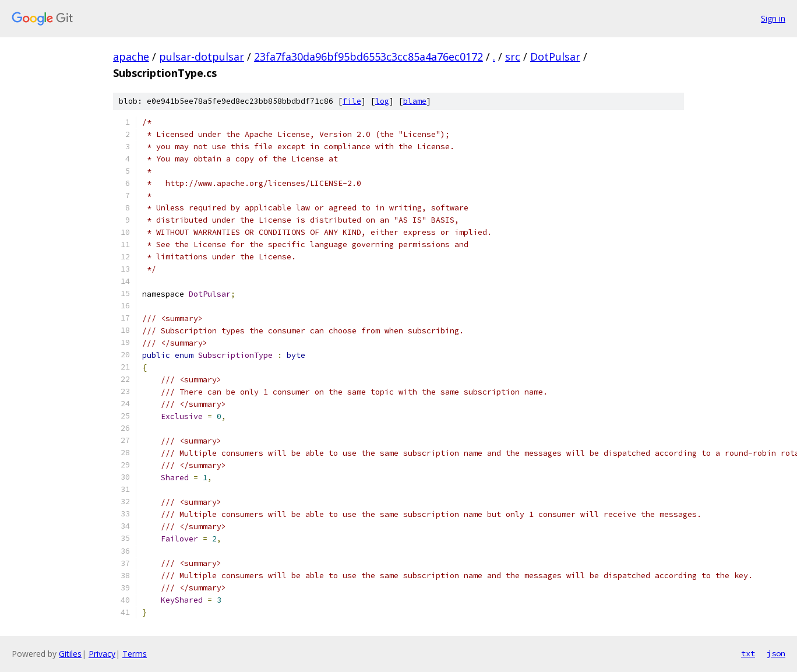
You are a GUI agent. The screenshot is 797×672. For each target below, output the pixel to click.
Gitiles (70, 654)
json (776, 653)
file (352, 101)
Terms (135, 654)
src (513, 57)
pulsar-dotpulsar (202, 57)
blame (415, 101)
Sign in (773, 18)
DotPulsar (555, 57)
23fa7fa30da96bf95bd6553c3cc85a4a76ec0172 (368, 57)
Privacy (102, 654)
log (382, 101)
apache (131, 57)
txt (748, 653)
